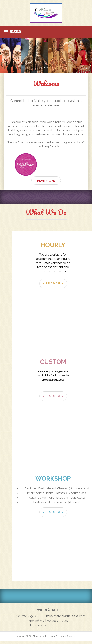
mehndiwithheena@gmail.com (50, 621)
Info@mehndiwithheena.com (65, 616)
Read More (46, 180)
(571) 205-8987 (26, 616)
